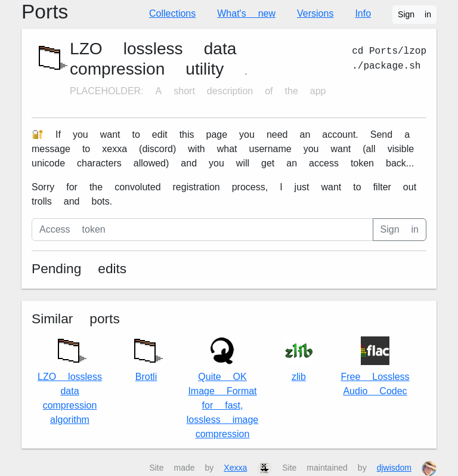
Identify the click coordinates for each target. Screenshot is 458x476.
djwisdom (394, 468)
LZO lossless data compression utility (153, 59)
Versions (315, 13)
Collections (172, 13)
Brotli (146, 357)
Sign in (414, 14)
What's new (246, 13)
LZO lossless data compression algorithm (70, 378)
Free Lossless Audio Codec (375, 367)
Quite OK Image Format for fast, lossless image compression (222, 388)
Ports (45, 12)
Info (363, 13)
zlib (299, 359)
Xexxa (235, 468)
